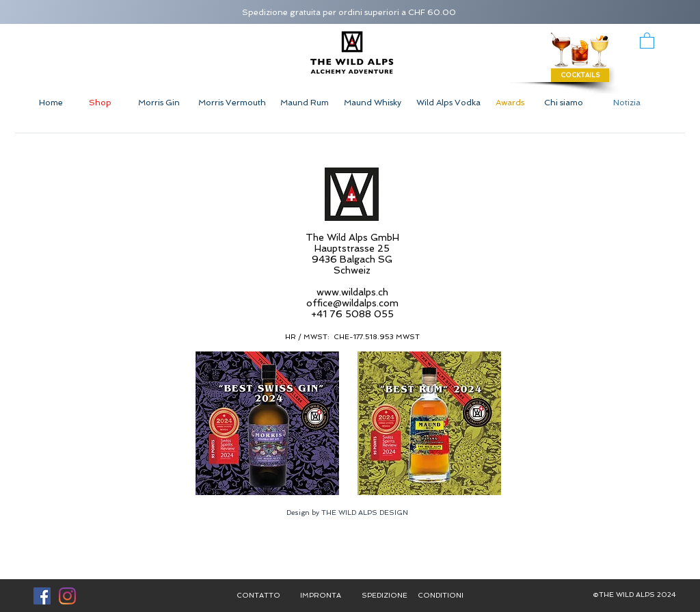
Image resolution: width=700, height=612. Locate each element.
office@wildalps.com (352, 303)
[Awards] (510, 103)
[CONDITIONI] (440, 596)
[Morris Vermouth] (232, 103)
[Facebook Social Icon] (42, 596)
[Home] (51, 103)
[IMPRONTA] (321, 596)
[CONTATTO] (258, 596)
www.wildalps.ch (352, 292)
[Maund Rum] (304, 103)
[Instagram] (67, 596)
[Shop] (100, 103)
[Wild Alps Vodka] (448, 103)
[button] (647, 40)
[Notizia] (627, 103)
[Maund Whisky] (373, 103)
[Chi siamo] (563, 103)
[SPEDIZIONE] (384, 596)
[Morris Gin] (159, 103)
